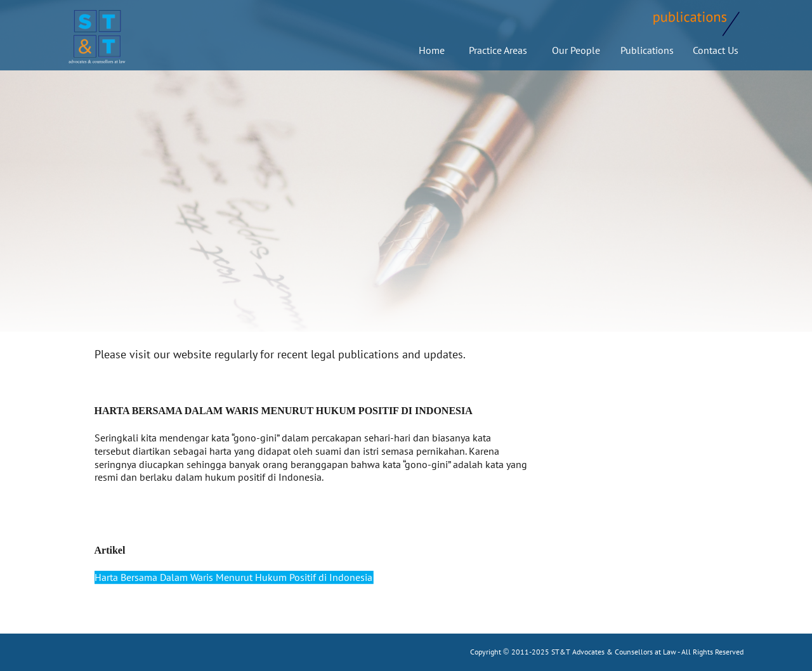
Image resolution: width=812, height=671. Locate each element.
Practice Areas (495, 50)
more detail (351, 477)
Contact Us (716, 50)
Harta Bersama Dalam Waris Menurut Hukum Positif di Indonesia (233, 577)
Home (432, 50)
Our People (576, 50)
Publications (647, 50)
